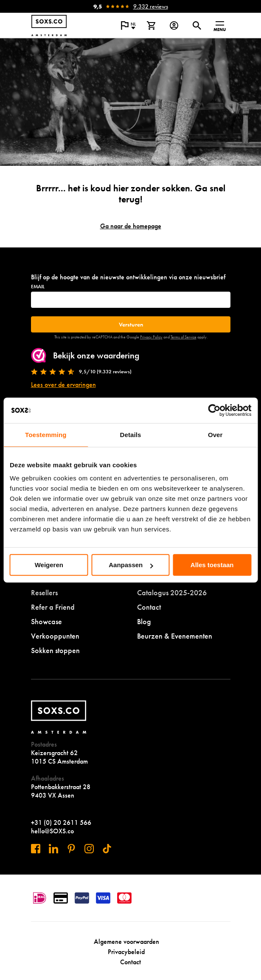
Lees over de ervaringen (63, 385)
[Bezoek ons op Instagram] (89, 849)
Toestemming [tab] (46, 435)
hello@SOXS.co (52, 831)
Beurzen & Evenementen (175, 636)
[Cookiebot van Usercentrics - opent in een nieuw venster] (214, 410)
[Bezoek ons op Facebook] (36, 849)
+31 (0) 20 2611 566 (61, 822)
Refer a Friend (53, 607)
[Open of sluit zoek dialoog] (197, 26)
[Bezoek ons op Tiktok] (107, 849)
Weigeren (49, 565)
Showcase (46, 621)
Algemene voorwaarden (126, 942)
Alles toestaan (212, 565)
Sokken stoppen (55, 650)
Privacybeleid (126, 952)
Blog (144, 621)
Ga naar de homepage (131, 226)
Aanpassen (131, 565)
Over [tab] (215, 435)
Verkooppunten (55, 636)
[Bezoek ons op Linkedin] (53, 849)
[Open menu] (220, 26)
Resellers (44, 592)
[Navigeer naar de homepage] (49, 26)
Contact (149, 607)
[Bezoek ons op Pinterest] (71, 849)
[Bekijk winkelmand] (151, 26)
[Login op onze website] (174, 26)
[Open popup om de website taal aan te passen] (128, 26)
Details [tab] (131, 435)
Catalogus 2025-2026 (172, 592)
